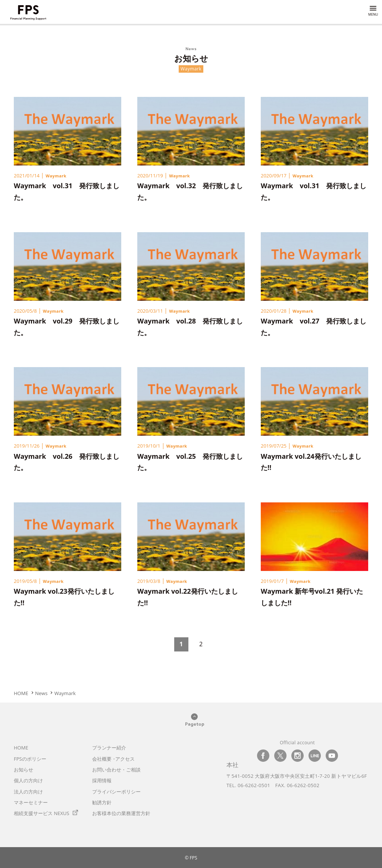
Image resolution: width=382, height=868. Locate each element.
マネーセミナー (31, 802)
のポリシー (30, 759)
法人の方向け (28, 792)
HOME (21, 748)
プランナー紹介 (109, 748)
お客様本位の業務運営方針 (121, 813)
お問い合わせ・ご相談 (116, 770)
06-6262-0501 (254, 785)
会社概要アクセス (113, 759)
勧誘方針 (102, 802)
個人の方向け (28, 780)
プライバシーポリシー (116, 792)
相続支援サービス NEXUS (42, 813)
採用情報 (102, 780)
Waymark (56, 176)
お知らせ (24, 770)
